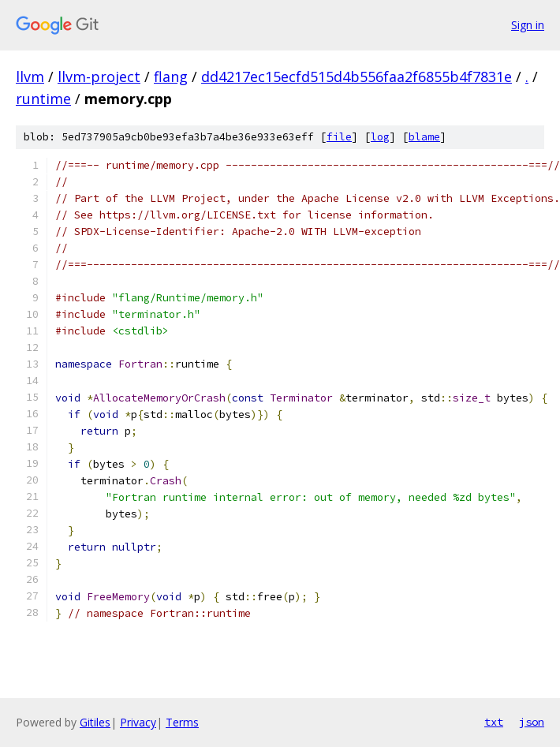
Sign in (528, 25)
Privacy (138, 722)
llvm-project (99, 77)
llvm (30, 77)
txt (494, 722)
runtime (43, 99)
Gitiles (95, 722)
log (380, 137)
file (339, 137)
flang (171, 77)
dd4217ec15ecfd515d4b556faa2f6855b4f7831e (357, 77)
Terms (182, 722)
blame (424, 137)
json (532, 722)
